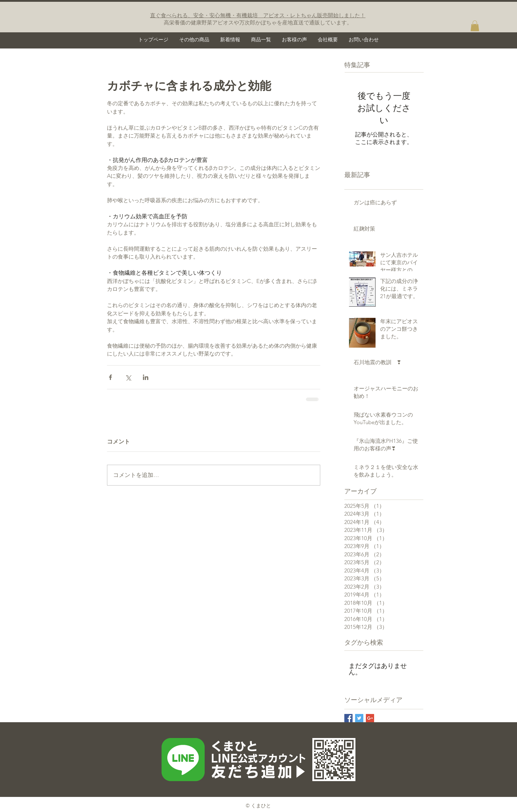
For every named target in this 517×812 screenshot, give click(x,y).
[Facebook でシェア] (110, 377)
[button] (475, 26)
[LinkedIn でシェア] (146, 377)
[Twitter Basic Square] (359, 718)
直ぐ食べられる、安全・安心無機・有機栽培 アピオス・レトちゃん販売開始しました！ (258, 15)
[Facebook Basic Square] (348, 718)
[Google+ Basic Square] (370, 718)
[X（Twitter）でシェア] (128, 377)
